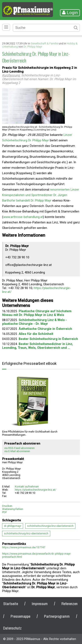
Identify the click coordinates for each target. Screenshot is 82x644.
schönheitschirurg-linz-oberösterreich (26, 534)
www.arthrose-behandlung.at (23, 217)
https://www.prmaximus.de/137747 (24, 547)
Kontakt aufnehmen (27, 487)
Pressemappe (20, 616)
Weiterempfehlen (13, 509)
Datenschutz (12, 628)
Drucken (7, 506)
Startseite (11, 604)
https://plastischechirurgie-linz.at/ (35, 490)
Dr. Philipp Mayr (33, 47)
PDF (5, 512)
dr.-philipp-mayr (13, 526)
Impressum (40, 604)
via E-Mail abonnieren (17, 451)
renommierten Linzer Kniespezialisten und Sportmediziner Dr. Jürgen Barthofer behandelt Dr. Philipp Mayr (41, 195)
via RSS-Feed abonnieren (19, 448)
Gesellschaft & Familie (44, 43)
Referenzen (69, 604)
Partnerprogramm (57, 616)
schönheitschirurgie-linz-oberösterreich (50, 526)
